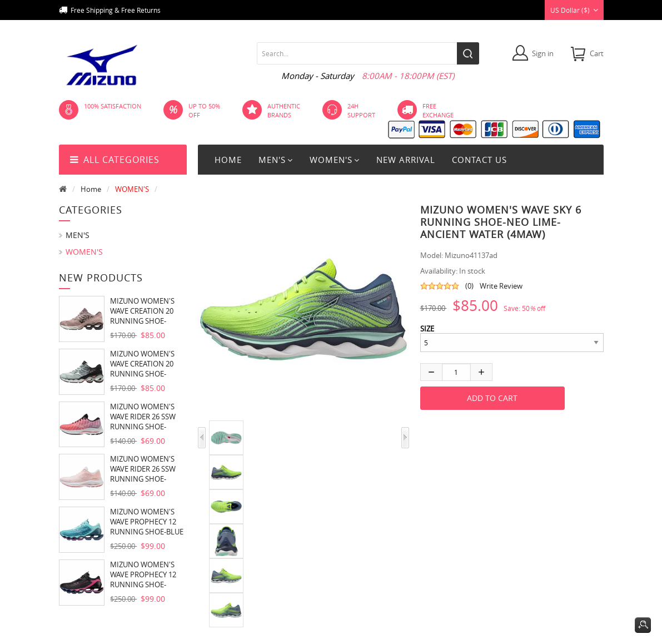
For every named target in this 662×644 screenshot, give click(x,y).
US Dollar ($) (574, 10)
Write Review (501, 286)
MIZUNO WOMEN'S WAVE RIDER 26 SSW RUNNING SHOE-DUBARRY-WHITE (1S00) (143, 417)
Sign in (543, 53)
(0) (469, 286)
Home (228, 160)
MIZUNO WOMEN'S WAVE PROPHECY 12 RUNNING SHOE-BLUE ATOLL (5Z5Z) (147, 522)
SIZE (427, 329)
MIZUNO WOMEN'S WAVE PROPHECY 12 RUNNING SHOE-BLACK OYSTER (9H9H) (147, 574)
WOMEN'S (132, 189)
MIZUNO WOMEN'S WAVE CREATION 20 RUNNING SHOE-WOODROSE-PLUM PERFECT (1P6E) (142, 311)
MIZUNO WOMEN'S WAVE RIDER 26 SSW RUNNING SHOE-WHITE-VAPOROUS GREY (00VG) (143, 469)
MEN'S (78, 235)
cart (597, 53)
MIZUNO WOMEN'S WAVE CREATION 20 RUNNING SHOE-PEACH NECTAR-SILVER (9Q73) (148, 364)
